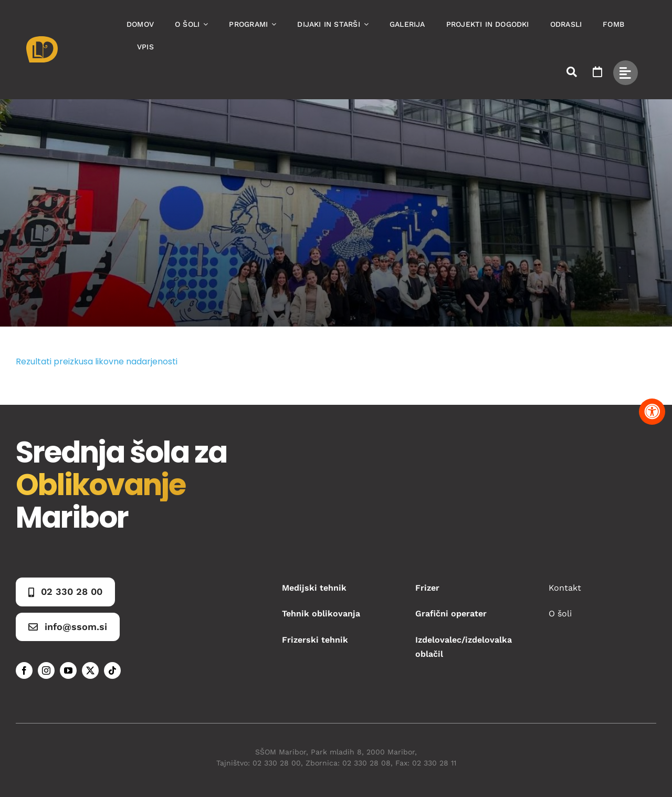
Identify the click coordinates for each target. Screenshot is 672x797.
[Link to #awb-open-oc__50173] (572, 72)
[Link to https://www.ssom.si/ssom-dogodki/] (597, 72)
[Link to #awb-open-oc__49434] (626, 73)
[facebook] (24, 670)
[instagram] (46, 670)
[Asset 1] (42, 40)
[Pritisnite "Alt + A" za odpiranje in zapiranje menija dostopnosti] (652, 412)
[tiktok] (112, 670)
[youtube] (68, 670)
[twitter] (90, 670)
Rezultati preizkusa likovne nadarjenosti (97, 361)
